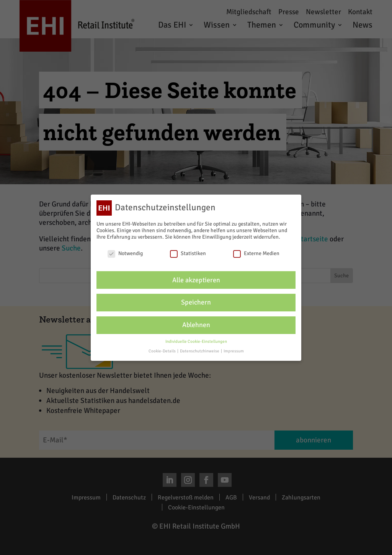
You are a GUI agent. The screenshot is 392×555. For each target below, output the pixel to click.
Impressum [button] (234, 351)
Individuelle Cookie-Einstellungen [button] (196, 341)
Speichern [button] (196, 302)
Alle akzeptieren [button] (196, 280)
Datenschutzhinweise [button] (200, 351)
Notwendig (125, 253)
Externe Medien (256, 253)
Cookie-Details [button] (163, 351)
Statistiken (188, 253)
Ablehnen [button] (196, 325)
